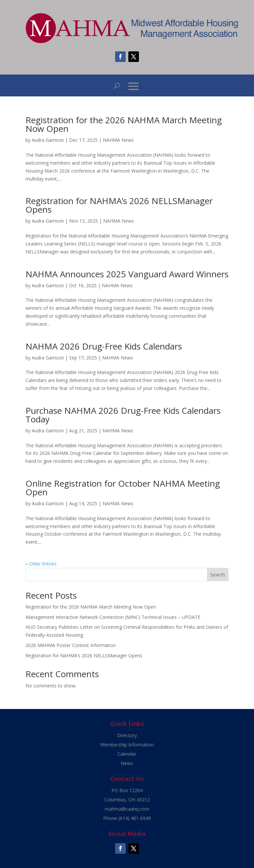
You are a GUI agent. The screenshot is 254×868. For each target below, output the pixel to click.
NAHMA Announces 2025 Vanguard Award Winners (127, 274)
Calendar (127, 754)
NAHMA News (118, 140)
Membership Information (127, 745)
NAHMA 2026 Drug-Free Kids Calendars (104, 346)
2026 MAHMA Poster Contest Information (71, 645)
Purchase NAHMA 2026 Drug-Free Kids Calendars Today (123, 415)
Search (218, 575)
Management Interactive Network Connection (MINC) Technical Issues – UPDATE (113, 617)
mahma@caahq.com (127, 809)
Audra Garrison (48, 140)
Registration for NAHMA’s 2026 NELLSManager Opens (119, 205)
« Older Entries (41, 564)
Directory (127, 735)
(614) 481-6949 (135, 818)
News (127, 763)
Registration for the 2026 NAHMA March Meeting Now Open (124, 124)
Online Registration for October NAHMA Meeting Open (123, 488)
